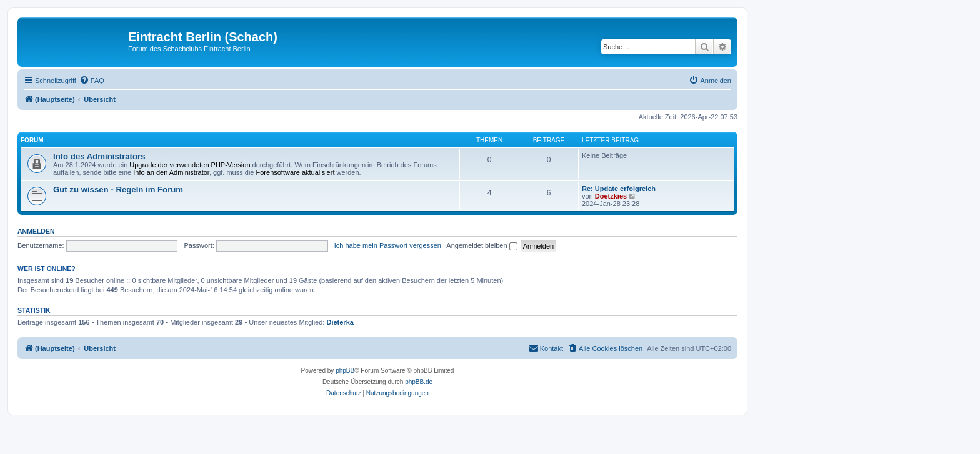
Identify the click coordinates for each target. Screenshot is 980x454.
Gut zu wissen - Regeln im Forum (118, 190)
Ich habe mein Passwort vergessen (388, 245)
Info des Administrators (99, 156)
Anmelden (36, 231)
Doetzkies (611, 196)
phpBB (345, 371)
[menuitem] (92, 81)
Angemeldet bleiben (482, 245)
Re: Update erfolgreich (619, 189)
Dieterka (340, 322)
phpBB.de (419, 382)
